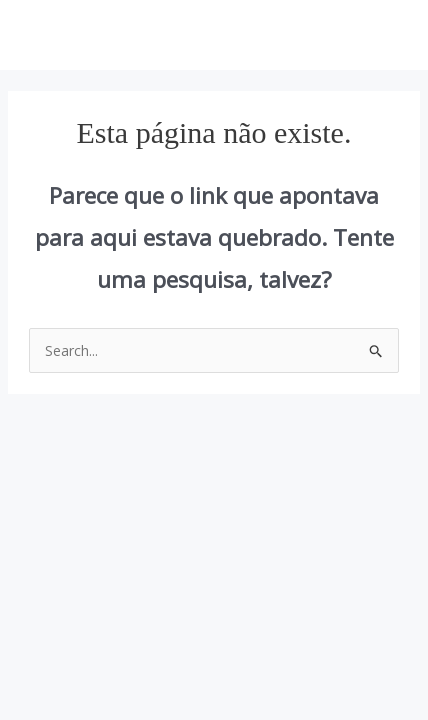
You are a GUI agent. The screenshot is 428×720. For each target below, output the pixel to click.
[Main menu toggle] (387, 35)
